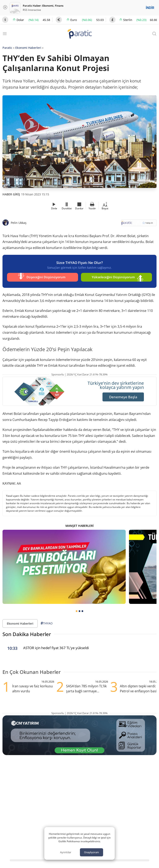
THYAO (47, 622)
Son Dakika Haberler (27, 633)
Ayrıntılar (66, 852)
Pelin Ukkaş (19, 223)
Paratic (7, 48)
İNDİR (150, 8)
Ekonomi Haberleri (28, 48)
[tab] (77, 610)
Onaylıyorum (92, 852)
